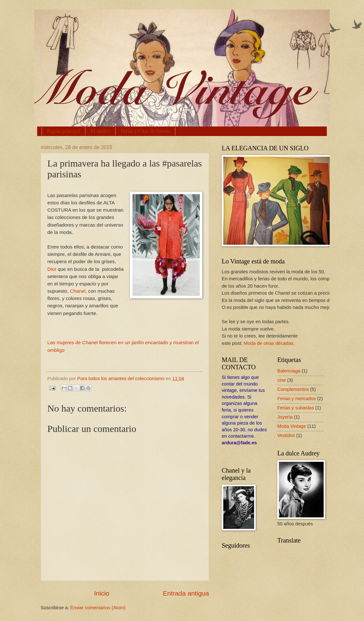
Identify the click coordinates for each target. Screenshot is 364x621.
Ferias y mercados (297, 399)
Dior (52, 269)
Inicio (102, 593)
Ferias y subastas (296, 408)
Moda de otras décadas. (269, 343)
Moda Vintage (292, 426)
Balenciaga (289, 371)
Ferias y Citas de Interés (145, 131)
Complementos (293, 389)
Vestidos (286, 435)
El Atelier (100, 131)
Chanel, (79, 291)
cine (282, 380)
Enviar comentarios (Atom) (98, 608)
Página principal (64, 131)
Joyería (285, 417)
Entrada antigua (186, 593)
